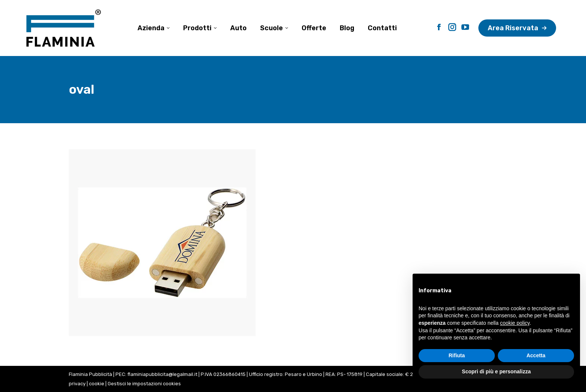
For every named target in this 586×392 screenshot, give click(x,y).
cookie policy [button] (515, 323)
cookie (97, 384)
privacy (77, 384)
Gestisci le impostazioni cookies (144, 384)
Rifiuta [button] (457, 355)
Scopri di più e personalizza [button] (496, 371)
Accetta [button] (536, 355)
